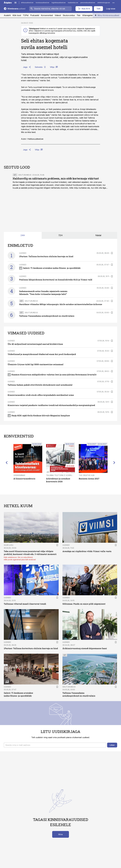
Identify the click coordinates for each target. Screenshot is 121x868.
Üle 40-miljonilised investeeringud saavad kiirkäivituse (35, 344)
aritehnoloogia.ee (104, 3)
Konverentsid (47, 15)
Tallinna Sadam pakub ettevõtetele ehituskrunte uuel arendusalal (40, 385)
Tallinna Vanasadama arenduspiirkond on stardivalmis (47, 316)
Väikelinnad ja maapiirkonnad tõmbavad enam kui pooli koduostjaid (42, 354)
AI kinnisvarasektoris (24, 479)
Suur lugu (9, 545)
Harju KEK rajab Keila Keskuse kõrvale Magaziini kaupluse (39, 416)
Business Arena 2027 (89, 479)
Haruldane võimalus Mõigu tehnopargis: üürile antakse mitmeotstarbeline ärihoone (61, 304)
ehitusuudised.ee (27, 3)
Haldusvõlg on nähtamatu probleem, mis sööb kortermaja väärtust (56, 178)
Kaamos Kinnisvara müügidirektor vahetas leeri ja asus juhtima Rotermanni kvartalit (52, 375)
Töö (79, 15)
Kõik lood (17, 15)
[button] (55, 745)
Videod (58, 15)
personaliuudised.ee (88, 3)
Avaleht (7, 15)
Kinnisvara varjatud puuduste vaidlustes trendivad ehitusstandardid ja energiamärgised (51, 405)
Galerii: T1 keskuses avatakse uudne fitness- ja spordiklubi (50, 268)
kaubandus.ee (73, 3)
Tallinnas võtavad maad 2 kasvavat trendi (25, 604)
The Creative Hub (87, 475)
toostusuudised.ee (42, 3)
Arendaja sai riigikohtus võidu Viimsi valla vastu (87, 551)
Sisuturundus (69, 15)
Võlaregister (88, 15)
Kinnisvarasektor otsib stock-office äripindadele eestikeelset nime (41, 395)
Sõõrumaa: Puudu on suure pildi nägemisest (84, 604)
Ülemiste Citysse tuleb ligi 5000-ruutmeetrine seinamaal (36, 364)
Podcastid (35, 15)
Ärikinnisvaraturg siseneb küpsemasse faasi (85, 648)
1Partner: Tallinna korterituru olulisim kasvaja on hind (46, 256)
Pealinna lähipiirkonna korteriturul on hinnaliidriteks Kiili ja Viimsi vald (56, 280)
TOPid (26, 15)
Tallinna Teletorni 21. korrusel (60, 475)
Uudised (23, 253)
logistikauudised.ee (59, 3)
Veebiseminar (19, 475)
